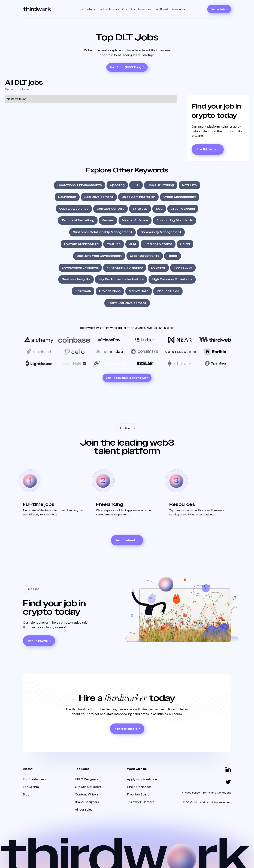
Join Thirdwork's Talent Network (128, 378)
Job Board (161, 9)
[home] (37, 9)
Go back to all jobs (17, 89)
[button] (87, 9)
